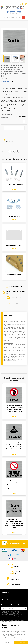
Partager (10, 151)
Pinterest (18, 151)
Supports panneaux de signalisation (12, 140)
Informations (6, 593)
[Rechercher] (14, 18)
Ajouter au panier (14, 128)
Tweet (14, 151)
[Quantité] (24, 122)
